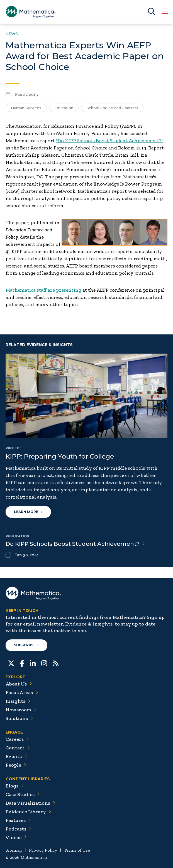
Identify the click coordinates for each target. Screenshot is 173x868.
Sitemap (14, 850)
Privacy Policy (43, 850)
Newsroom (21, 710)
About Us (19, 684)
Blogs (15, 786)
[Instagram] (44, 663)
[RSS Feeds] (56, 663)
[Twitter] (11, 663)
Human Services (26, 108)
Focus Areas (22, 692)
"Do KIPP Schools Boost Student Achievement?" (110, 141)
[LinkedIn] (33, 663)
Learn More (28, 512)
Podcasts (19, 829)
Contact (18, 748)
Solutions (19, 718)
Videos (16, 837)
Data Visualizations (31, 803)
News (12, 34)
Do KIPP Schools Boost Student (75, 544)
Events (16, 756)
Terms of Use (77, 850)
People (16, 765)
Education (64, 108)
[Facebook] (22, 663)
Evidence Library (28, 812)
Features (18, 820)
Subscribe (26, 645)
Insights (18, 701)
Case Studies (23, 794)
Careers (17, 739)
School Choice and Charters (112, 108)
